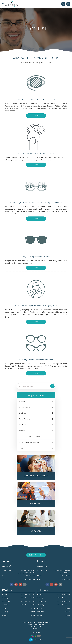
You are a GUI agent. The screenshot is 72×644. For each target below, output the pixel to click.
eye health (23, 425)
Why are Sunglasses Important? (36, 257)
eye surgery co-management (29, 437)
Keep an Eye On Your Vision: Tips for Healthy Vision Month (36, 203)
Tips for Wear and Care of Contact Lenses (36, 153)
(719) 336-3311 (65, 576)
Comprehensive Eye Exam (36, 476)
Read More (36, 115)
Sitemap (36, 628)
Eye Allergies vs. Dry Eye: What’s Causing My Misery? (36, 306)
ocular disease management (29, 442)
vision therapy (24, 419)
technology (23, 448)
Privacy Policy (36, 626)
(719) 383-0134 (30, 576)
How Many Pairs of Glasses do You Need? (36, 360)
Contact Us (36, 531)
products (22, 431)
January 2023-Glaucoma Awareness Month (36, 99)
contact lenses (24, 407)
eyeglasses (23, 413)
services (22, 401)
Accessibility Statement (36, 624)
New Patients (36, 503)
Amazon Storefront (36, 555)
